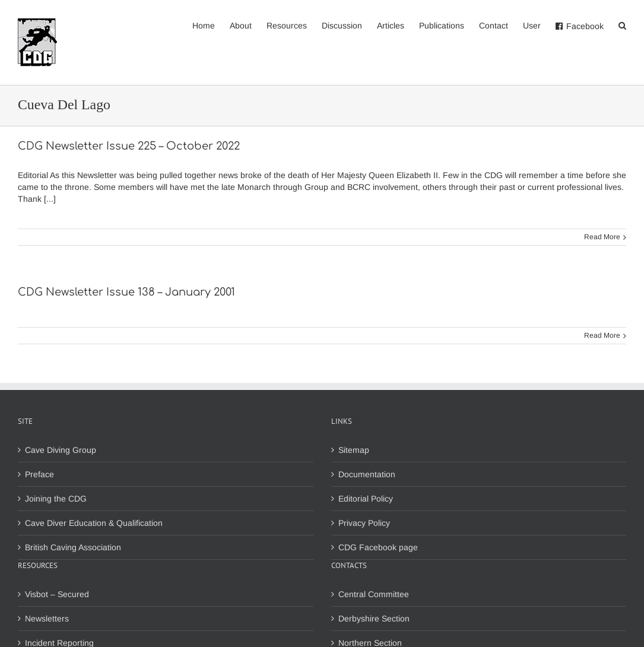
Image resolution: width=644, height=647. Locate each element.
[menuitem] (211, 25)
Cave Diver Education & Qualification (94, 523)
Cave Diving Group (61, 450)
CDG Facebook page (378, 547)
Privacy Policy (364, 523)
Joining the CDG (56, 499)
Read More (602, 237)
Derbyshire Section (374, 619)
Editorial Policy (366, 499)
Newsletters (47, 619)
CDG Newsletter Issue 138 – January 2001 (126, 292)
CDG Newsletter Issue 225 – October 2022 (129, 146)
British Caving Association (73, 547)
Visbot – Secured (57, 594)
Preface (39, 474)
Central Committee (374, 594)
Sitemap (354, 450)
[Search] (622, 25)
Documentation (367, 474)
